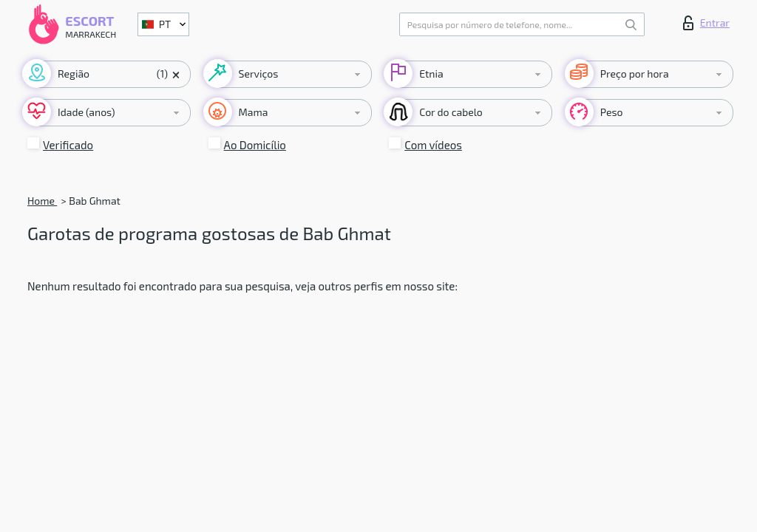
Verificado (68, 145)
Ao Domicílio (255, 145)
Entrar (706, 23)
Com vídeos (433, 145)
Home (42, 201)
